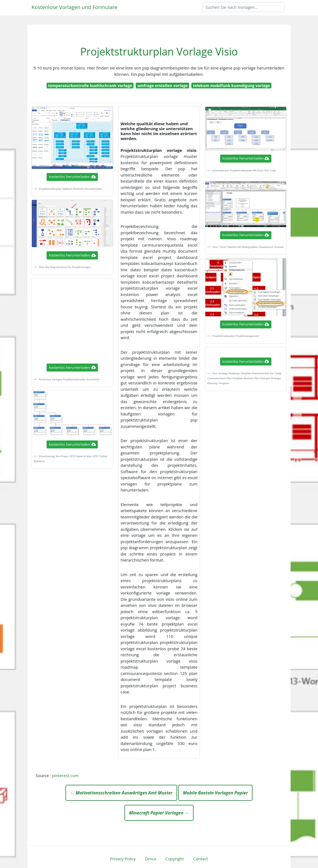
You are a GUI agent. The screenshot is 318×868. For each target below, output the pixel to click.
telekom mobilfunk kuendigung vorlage (232, 86)
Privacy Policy (123, 859)
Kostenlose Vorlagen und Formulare (74, 7)
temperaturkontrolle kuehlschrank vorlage (90, 86)
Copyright (175, 859)
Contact (201, 859)
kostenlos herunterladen (72, 177)
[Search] (243, 7)
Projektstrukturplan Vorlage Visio (159, 51)
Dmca (151, 859)
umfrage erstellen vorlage (163, 86)
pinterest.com (65, 775)
